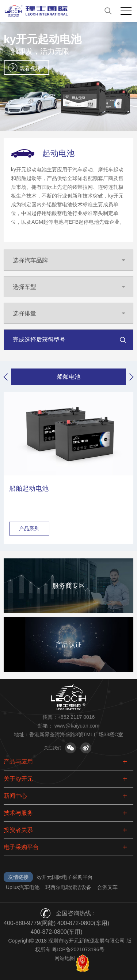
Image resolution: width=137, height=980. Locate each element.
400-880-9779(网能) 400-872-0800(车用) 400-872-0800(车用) (56, 927)
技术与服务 (18, 813)
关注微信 (71, 748)
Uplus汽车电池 (23, 887)
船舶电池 (69, 377)
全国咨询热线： (76, 913)
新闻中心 (15, 796)
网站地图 (65, 958)
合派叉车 (107, 887)
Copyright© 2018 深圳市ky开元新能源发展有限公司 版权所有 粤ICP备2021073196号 (70, 945)
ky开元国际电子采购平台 (65, 877)
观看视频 (30, 68)
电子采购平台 (21, 847)
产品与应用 (18, 762)
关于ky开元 (18, 779)
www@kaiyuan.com (77, 726)
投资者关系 (18, 830)
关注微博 (86, 748)
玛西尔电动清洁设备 (68, 887)
